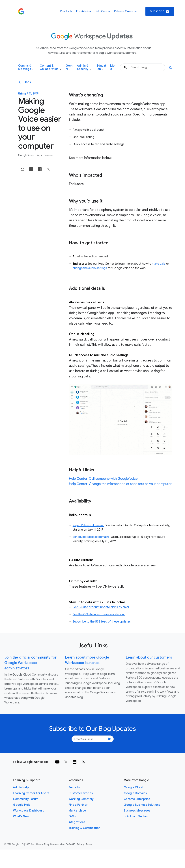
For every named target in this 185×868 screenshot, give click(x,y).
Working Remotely (81, 799)
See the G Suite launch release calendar (99, 614)
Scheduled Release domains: (91, 537)
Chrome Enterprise (137, 799)
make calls (159, 264)
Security (74, 787)
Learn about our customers (149, 657)
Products (66, 11)
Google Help (22, 805)
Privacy (80, 844)
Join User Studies (136, 816)
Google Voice (26, 155)
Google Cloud (133, 787)
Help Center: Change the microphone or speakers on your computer (120, 484)
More (113, 67)
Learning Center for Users (31, 793)
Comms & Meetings (26, 67)
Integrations (77, 822)
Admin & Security (84, 67)
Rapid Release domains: (88, 525)
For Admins (84, 11)
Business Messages (137, 811)
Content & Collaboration (50, 67)
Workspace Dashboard (29, 811)
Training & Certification (84, 828)
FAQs (72, 816)
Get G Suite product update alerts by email (101, 607)
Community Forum (26, 799)
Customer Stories (81, 793)
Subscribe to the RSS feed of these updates (102, 622)
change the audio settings (90, 268)
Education (101, 67)
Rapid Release (45, 155)
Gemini (69, 67)
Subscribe (160, 11)
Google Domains (135, 793)
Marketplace (77, 811)
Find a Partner (78, 805)
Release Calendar (126, 11)
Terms (89, 844)
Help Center (102, 11)
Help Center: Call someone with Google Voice (103, 479)
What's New (21, 816)
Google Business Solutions (142, 805)
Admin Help (21, 787)
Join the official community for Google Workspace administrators (30, 663)
